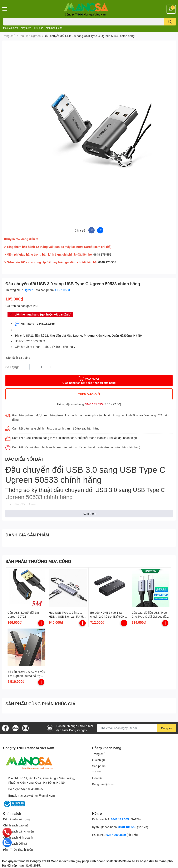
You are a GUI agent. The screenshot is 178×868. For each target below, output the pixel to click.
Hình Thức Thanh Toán (18, 850)
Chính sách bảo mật (16, 825)
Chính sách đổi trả (15, 843)
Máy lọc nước (11, 28)
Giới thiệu (98, 760)
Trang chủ (99, 754)
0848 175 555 (102, 254)
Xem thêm (90, 514)
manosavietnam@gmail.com (36, 795)
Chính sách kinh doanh (18, 837)
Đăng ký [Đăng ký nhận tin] (166, 728)
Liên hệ (97, 778)
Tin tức (97, 772)
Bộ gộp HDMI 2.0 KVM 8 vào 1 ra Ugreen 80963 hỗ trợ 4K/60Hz (26, 676)
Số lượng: (12, 367)
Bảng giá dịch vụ (103, 784)
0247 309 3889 (116, 835)
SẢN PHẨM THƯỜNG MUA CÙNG (38, 561)
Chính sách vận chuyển (18, 831)
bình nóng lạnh (54, 28)
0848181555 (36, 789)
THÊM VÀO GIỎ (89, 394)
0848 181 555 (94, 404)
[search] (170, 22)
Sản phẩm (99, 766)
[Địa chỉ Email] (137, 728)
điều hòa (38, 28)
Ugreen (29, 290)
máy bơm (26, 28)
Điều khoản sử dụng (16, 819)
